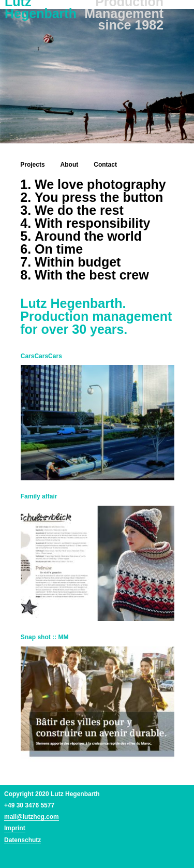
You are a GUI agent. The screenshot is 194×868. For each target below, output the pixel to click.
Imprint (15, 828)
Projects (32, 165)
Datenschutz (23, 840)
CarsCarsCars (41, 356)
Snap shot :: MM (45, 637)
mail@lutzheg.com (32, 817)
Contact (105, 165)
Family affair (39, 496)
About (70, 165)
